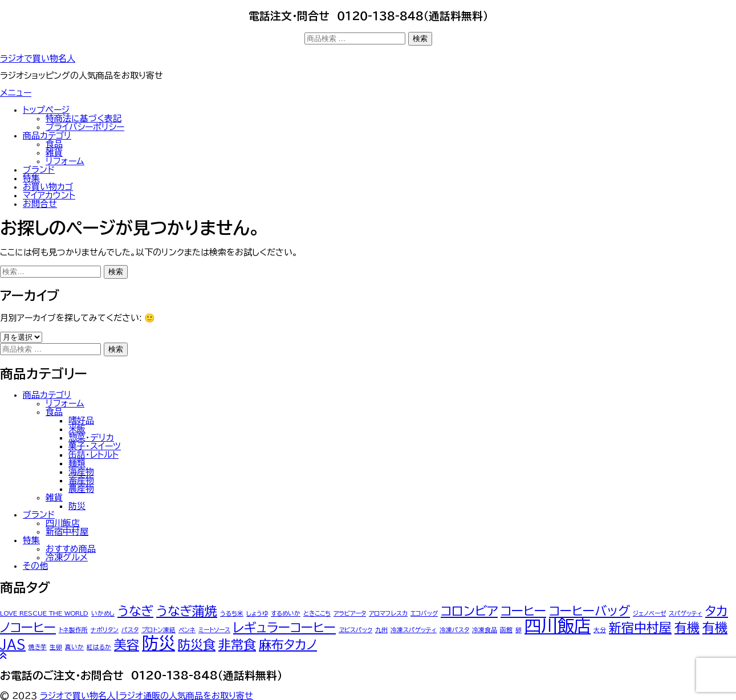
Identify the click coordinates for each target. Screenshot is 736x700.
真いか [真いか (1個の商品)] (74, 647)
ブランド (39, 170)
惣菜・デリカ (91, 437)
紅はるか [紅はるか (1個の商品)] (99, 647)
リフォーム (65, 161)
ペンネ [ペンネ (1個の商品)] (187, 630)
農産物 (81, 489)
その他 (35, 566)
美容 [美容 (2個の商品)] (127, 645)
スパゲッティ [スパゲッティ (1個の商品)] (686, 613)
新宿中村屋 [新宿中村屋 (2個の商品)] (640, 628)
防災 (77, 506)
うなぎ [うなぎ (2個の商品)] (135, 611)
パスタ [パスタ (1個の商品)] (130, 630)
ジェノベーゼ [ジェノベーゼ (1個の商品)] (649, 613)
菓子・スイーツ (95, 446)
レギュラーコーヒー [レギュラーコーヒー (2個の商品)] (284, 628)
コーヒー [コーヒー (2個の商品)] (523, 611)
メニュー (16, 93)
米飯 (77, 429)
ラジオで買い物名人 (38, 58)
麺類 (77, 463)
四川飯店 (63, 523)
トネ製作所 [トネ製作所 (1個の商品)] (73, 630)
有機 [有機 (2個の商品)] (687, 628)
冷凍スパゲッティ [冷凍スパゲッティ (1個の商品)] (414, 630)
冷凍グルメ (67, 557)
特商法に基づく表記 (84, 118)
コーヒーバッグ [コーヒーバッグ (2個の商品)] (589, 611)
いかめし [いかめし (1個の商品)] (103, 613)
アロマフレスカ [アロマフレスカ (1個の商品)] (388, 613)
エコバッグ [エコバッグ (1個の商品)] (424, 613)
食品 (54, 144)
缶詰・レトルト (93, 455)
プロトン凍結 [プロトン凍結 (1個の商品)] (158, 630)
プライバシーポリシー (85, 127)
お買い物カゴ (48, 187)
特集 (31, 178)
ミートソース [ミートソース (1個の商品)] (214, 630)
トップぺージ (46, 110)
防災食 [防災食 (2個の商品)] (197, 645)
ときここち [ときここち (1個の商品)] (317, 613)
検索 (420, 38)
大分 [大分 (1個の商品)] (600, 630)
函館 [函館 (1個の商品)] (506, 630)
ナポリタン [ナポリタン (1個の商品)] (105, 630)
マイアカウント (49, 195)
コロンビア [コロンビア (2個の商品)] (469, 611)
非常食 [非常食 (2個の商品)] (237, 645)
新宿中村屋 (67, 532)
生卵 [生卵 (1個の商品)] (56, 647)
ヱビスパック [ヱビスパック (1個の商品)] (355, 630)
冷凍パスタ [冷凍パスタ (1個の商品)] (454, 630)
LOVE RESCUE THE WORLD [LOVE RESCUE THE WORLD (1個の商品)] (44, 613)
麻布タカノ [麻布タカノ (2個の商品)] (288, 645)
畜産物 (81, 480)
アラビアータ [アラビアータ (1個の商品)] (350, 613)
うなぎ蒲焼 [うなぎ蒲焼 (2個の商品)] (187, 611)
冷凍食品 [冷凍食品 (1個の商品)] (485, 630)
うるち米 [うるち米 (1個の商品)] (232, 613)
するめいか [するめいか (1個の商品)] (286, 613)
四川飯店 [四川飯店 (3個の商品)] (558, 626)
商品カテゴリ (47, 135)
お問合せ (40, 204)
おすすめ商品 (71, 549)
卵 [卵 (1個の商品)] (519, 630)
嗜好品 (81, 420)
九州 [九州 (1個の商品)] (381, 630)
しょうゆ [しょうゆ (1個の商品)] (257, 613)
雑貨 (54, 152)
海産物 (81, 472)
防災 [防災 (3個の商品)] (158, 643)
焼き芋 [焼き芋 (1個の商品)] (38, 647)
